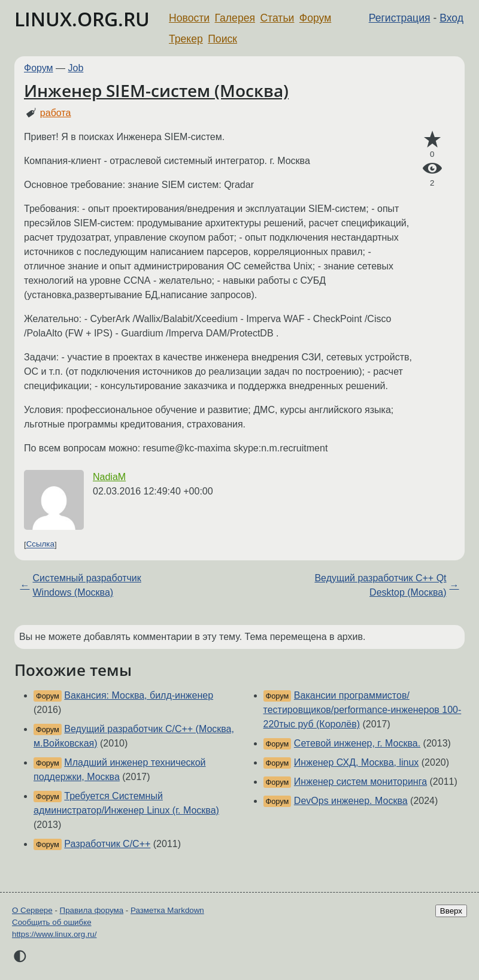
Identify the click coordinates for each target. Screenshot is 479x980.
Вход (451, 18)
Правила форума (92, 910)
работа (56, 113)
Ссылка (40, 544)
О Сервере (32, 910)
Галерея (235, 18)
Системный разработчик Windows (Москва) (87, 585)
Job (76, 68)
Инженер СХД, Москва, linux (357, 762)
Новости (189, 18)
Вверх (451, 911)
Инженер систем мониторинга (360, 782)
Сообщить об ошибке (52, 922)
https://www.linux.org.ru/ (54, 934)
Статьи (277, 18)
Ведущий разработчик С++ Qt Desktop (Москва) (380, 585)
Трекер (186, 39)
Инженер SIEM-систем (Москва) (156, 90)
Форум (315, 18)
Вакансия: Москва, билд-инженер (139, 695)
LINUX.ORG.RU (82, 19)
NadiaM (109, 477)
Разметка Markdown (167, 910)
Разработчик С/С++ (107, 844)
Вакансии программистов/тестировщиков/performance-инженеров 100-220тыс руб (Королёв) (363, 710)
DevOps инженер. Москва (351, 801)
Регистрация (400, 18)
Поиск (222, 39)
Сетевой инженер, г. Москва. (357, 743)
